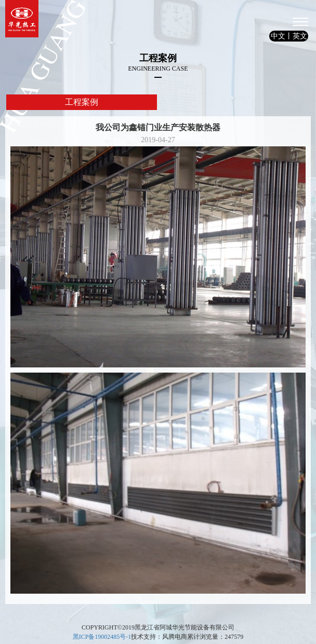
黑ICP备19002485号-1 (102, 637)
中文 (278, 36)
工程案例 (82, 102)
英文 (300, 36)
